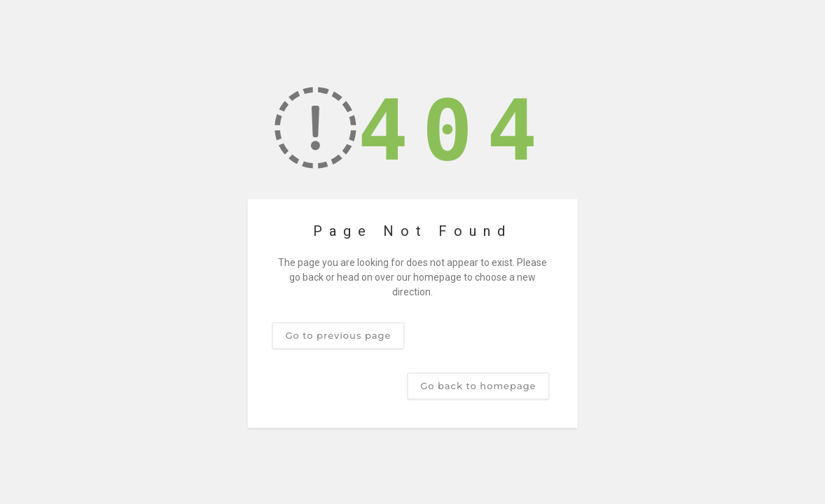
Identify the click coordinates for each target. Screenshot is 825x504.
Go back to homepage (478, 386)
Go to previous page (338, 335)
